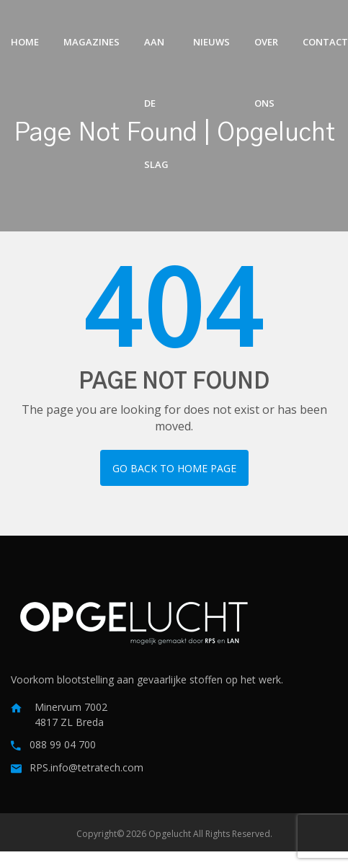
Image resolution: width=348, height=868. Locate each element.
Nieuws (211, 42)
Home (25, 42)
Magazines (92, 42)
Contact (325, 42)
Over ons (266, 54)
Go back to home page (174, 468)
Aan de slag (156, 54)
